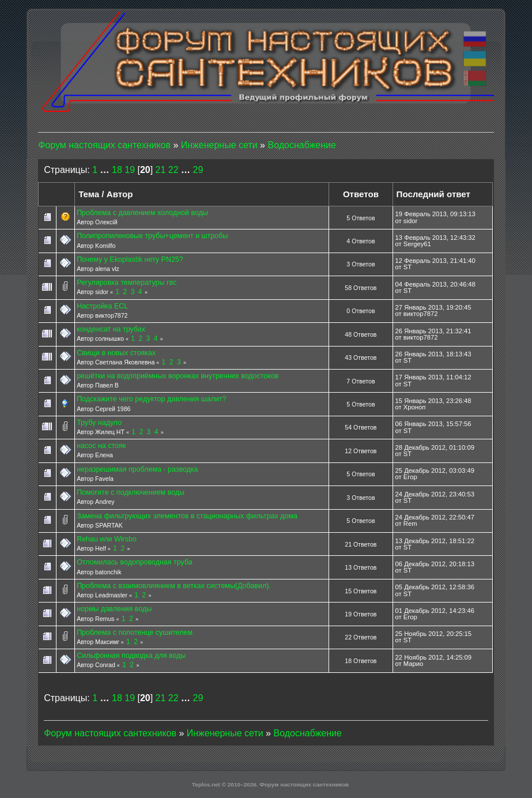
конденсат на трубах (111, 329)
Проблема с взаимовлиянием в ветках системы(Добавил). (174, 586)
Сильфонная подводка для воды (131, 656)
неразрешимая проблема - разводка (137, 469)
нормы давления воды (114, 609)
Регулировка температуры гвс (127, 283)
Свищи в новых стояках (116, 353)
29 (198, 170)
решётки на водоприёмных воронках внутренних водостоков (178, 376)
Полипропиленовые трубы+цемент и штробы (152, 236)
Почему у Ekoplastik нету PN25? (130, 259)
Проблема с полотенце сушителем (135, 633)
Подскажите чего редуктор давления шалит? (151, 399)
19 (130, 170)
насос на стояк (101, 446)
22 (173, 170)
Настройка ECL (102, 306)
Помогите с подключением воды (131, 492)
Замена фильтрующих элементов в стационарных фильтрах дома (187, 516)
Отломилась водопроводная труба (135, 562)
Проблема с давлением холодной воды (142, 213)
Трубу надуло (99, 423)
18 (117, 170)
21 (161, 170)
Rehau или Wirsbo (107, 539)
